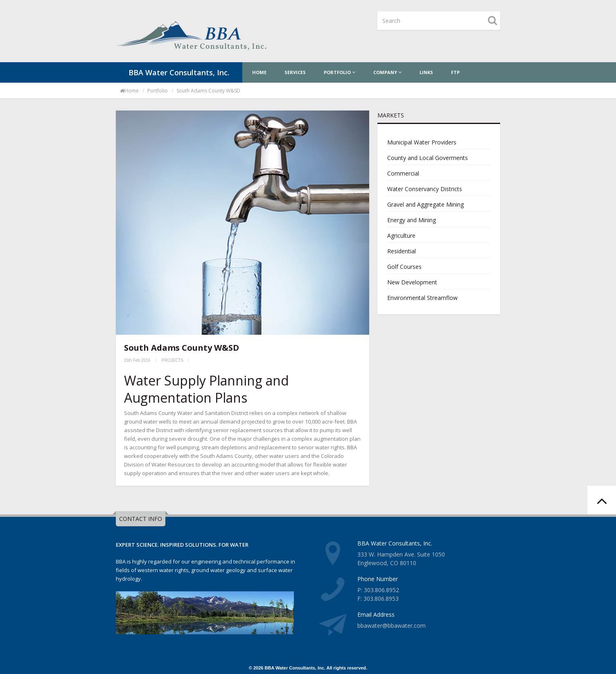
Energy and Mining (412, 220)
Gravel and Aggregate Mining (425, 204)
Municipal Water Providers (422, 142)
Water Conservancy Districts (425, 189)
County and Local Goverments (428, 158)
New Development (412, 282)
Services (295, 72)
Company (387, 72)
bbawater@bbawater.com (391, 626)
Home (259, 72)
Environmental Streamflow (422, 298)
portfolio (158, 91)
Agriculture (401, 236)
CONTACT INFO (141, 519)
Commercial (403, 173)
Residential (402, 251)
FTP (455, 72)
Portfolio (340, 72)
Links (426, 72)
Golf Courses (404, 267)
